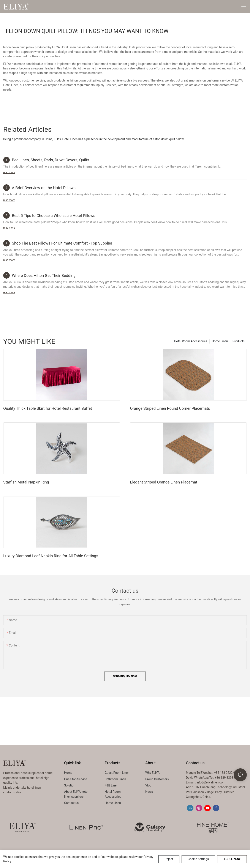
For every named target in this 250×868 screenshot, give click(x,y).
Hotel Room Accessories (191, 341)
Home (68, 773)
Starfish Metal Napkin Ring (26, 482)
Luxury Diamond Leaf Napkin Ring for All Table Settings (51, 556)
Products (239, 341)
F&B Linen (111, 785)
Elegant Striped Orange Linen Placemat (164, 482)
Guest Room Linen (117, 773)
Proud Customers (157, 779)
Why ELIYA (152, 773)
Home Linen (220, 341)
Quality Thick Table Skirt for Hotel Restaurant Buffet (48, 408)
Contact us (71, 803)
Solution (70, 785)
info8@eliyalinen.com (211, 782)
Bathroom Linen (115, 779)
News (149, 792)
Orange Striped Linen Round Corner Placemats (170, 408)
